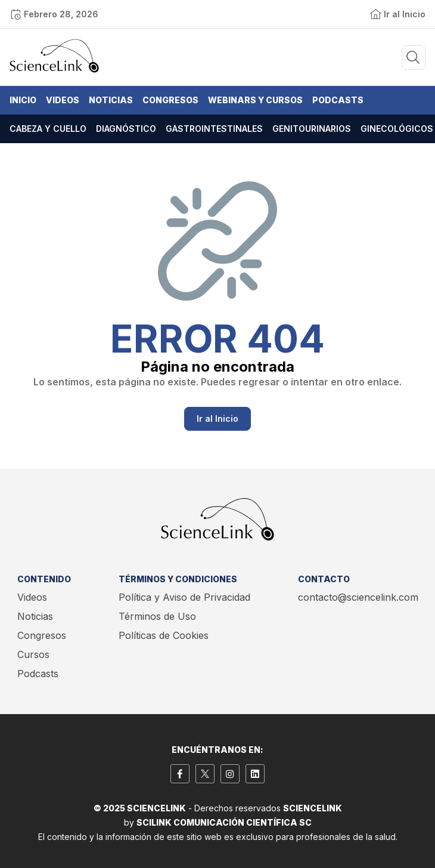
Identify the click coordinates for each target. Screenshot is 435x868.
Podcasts (338, 100)
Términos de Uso (157, 616)
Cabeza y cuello (48, 129)
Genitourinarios (312, 129)
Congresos (170, 100)
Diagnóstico (126, 129)
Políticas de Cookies (164, 635)
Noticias (111, 100)
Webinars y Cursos (255, 100)
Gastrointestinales (214, 129)
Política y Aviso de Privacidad (184, 597)
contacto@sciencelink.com (358, 597)
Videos (63, 100)
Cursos (33, 654)
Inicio (23, 100)
